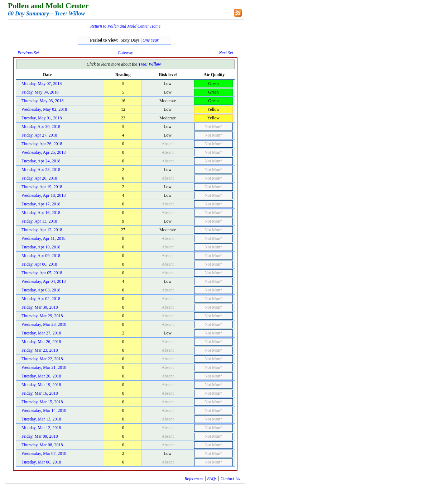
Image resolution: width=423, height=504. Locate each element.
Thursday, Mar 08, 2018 (42, 445)
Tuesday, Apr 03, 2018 (41, 290)
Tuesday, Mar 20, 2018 (41, 376)
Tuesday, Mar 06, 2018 (41, 462)
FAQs (212, 479)
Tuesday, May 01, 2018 (42, 118)
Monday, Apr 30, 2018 (41, 127)
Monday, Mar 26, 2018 (41, 342)
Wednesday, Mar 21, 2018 (44, 367)
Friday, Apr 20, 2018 (39, 178)
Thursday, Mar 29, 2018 (42, 316)
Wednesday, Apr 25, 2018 (44, 152)
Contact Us (230, 479)
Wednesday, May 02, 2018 (44, 109)
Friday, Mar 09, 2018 (40, 436)
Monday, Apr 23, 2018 (41, 170)
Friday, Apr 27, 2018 (39, 135)
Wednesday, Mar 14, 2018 (44, 410)
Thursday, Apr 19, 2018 (42, 187)
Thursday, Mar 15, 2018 (42, 402)
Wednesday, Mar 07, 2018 (44, 453)
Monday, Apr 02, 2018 (41, 299)
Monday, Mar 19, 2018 (41, 385)
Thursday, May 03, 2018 (43, 101)
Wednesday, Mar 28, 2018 (44, 324)
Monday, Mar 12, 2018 (41, 428)
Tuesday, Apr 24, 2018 (41, 161)
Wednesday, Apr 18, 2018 (44, 195)
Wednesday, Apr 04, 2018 (44, 281)
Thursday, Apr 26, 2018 (42, 144)
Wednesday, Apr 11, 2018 (44, 238)
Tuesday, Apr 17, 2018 (41, 204)
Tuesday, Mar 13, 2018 (41, 419)
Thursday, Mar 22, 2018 (42, 359)
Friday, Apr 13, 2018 (39, 221)
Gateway (126, 53)
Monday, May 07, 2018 (42, 84)
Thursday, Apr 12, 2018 (42, 230)
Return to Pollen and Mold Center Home (125, 26)
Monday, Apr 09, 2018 (41, 256)
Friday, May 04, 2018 (40, 92)
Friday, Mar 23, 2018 (40, 350)
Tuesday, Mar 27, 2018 (41, 333)
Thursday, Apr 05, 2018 (42, 273)
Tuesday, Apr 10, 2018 (41, 247)
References (194, 479)
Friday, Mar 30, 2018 (40, 307)
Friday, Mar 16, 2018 (40, 393)
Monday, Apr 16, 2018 (41, 213)
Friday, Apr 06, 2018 (39, 264)
